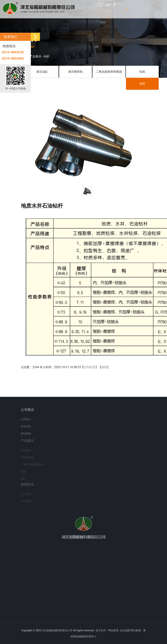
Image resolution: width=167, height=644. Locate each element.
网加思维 (113, 630)
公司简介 (26, 421)
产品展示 (36, 56)
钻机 (142, 72)
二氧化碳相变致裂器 (109, 72)
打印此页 (89, 367)
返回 (104, 367)
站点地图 (125, 630)
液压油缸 (42, 72)
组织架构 (26, 435)
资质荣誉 (26, 428)
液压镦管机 (76, 72)
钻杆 (47, 56)
